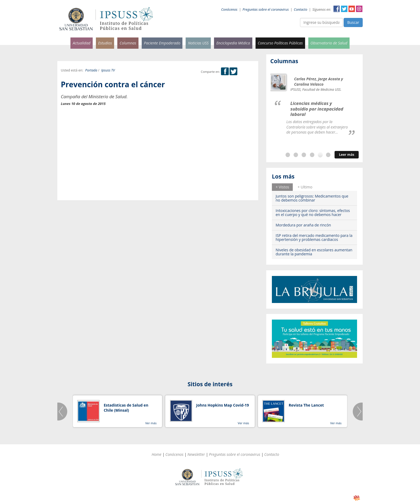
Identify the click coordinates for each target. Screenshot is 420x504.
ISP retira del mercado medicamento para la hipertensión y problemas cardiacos (314, 237)
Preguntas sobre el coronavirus (266, 10)
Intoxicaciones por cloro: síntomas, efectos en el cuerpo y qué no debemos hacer (313, 213)
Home (157, 454)
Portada (91, 70)
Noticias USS (198, 43)
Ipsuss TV (108, 70)
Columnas (128, 43)
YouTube (352, 9)
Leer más (346, 155)
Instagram (359, 9)
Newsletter (196, 454)
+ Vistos (282, 187)
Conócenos (229, 10)
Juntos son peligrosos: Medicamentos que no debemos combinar (312, 198)
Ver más (151, 423)
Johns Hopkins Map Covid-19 (223, 405)
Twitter (344, 9)
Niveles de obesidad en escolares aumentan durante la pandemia (314, 252)
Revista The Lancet (306, 405)
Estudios (105, 43)
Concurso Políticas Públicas (280, 43)
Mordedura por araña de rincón (303, 225)
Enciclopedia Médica (233, 43)
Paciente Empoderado (162, 43)
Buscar (353, 22)
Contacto (301, 10)
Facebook (337, 9)
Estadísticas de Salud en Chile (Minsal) (126, 408)
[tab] (282, 187)
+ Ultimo (305, 187)
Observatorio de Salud (329, 43)
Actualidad (81, 43)
